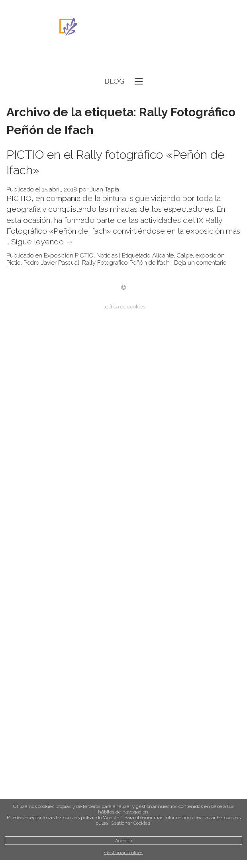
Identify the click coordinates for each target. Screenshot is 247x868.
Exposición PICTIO (69, 256)
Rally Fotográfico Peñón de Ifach (126, 263)
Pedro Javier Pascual (51, 263)
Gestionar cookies (124, 852)
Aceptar (124, 841)
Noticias (107, 256)
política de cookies (124, 307)
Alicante (163, 256)
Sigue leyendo (42, 242)
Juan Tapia (105, 189)
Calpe (185, 256)
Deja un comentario (200, 263)
